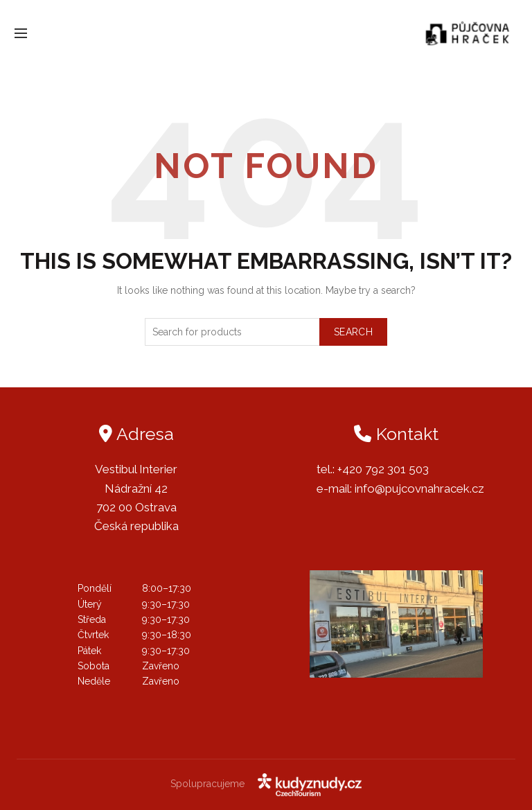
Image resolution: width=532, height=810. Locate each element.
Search (353, 332)
